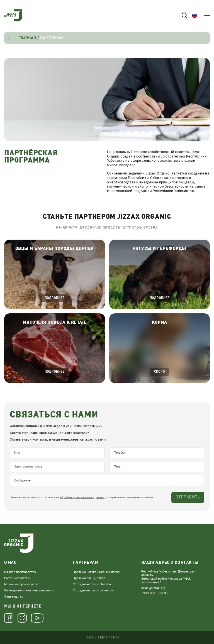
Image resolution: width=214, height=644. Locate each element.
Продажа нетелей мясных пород (96, 572)
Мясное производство (20, 572)
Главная (27, 38)
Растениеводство (17, 578)
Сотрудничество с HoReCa (92, 584)
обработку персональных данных (82, 497)
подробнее (54, 298)
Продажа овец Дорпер (89, 578)
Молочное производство (22, 584)
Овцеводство (14, 597)
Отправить (188, 497)
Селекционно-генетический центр (29, 590)
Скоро (160, 372)
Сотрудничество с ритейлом (93, 590)
